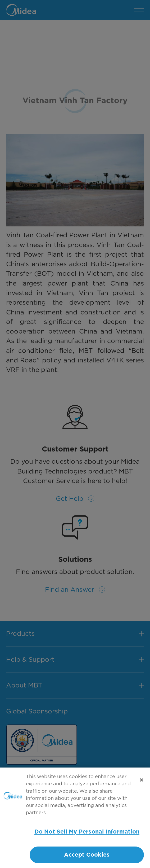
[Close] (142, 783)
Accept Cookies (87, 858)
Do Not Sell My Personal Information (87, 835)
